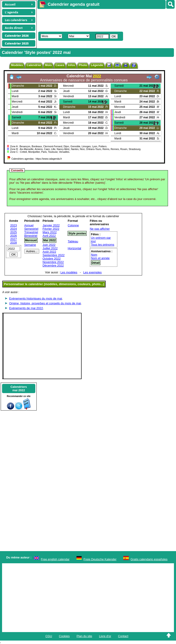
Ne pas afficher (100, 229)
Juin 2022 (49, 245)
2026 (14, 236)
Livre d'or (105, 636)
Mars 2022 (50, 232)
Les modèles (69, 272)
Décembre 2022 (53, 265)
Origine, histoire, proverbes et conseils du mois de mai (45, 303)
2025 (14, 232)
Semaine (30, 245)
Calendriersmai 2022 (19, 389)
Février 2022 (51, 229)
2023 (14, 225)
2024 (14, 229)
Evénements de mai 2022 (26, 308)
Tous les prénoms (103, 245)
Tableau (73, 241)
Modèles (17, 65)
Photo (83, 65)
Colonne (73, 225)
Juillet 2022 (50, 248)
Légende (97, 65)
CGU (49, 636)
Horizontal (74, 248)
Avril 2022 (49, 236)
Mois (48, 65)
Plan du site (84, 636)
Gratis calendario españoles (149, 559)
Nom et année (100, 258)
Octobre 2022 (52, 259)
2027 (14, 239)
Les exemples (92, 272)
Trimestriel (31, 232)
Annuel (29, 225)
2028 (14, 243)
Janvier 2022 (51, 225)
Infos (71, 65)
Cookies (64, 636)
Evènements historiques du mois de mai (36, 298)
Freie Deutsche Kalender (100, 559)
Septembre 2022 (54, 255)
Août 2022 (49, 252)
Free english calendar (55, 559)
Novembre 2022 (53, 262)
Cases (60, 65)
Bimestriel (31, 236)
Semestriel (31, 229)
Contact (123, 636)
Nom (94, 255)
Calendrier (34, 65)
